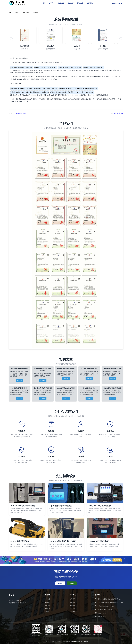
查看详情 (20, 380)
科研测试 (47, 605)
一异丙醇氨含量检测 (20, 113)
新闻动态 (80, 3)
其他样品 (35, 13)
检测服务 (61, 3)
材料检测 (47, 599)
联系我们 (90, 3)
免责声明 (86, 641)
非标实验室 (26, 13)
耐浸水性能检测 (119, 113)
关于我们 (52, 3)
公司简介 (73, 599)
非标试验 (47, 609)
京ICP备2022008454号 (71, 641)
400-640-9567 (116, 3)
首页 (44, 3)
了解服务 (72, 583)
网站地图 (80, 641)
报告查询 (73, 605)
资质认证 (71, 3)
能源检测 (47, 602)
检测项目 (17, 13)
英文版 (47, 612)
